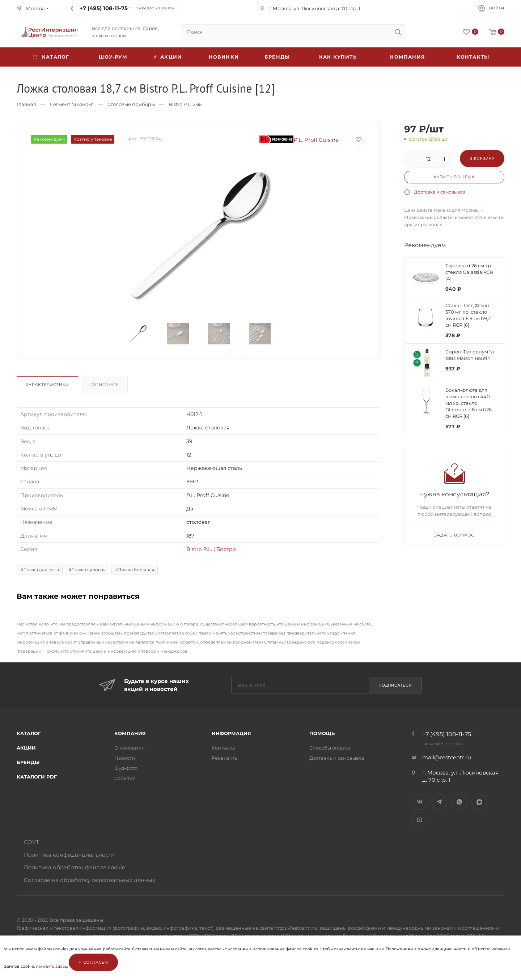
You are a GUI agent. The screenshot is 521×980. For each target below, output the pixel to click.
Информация (231, 733)
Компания (408, 57)
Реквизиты (225, 758)
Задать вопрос (454, 535)
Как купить (338, 57)
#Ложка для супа (40, 570)
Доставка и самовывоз (439, 192)
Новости (125, 758)
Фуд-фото (126, 768)
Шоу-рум (113, 57)
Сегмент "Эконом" (72, 104)
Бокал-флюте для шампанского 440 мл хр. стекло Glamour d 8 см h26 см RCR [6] (469, 403)
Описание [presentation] (105, 385)
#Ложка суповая (87, 570)
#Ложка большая (135, 570)
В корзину (482, 158)
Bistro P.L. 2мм (186, 104)
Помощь (322, 733)
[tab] (49, 386)
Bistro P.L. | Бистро (211, 549)
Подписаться (395, 685)
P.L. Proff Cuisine (299, 140)
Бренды (277, 57)
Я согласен (93, 962)
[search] (398, 32)
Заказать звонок (156, 8)
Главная (26, 104)
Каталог (29, 733)
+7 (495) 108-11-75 (104, 8)
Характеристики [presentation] (47, 385)
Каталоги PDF (37, 777)
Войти (497, 8)
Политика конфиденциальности (69, 855)
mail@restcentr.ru (447, 757)
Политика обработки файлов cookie (75, 867)
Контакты (473, 57)
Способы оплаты (330, 748)
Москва (35, 8)
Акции (26, 748)
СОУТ (31, 842)
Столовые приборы (131, 104)
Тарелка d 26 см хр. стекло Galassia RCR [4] (469, 272)
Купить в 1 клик (454, 177)
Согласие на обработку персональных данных (90, 880)
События (125, 778)
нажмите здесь (51, 966)
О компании (130, 748)
